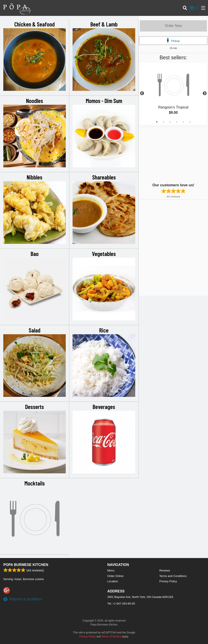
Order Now (173, 26)
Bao (35, 254)
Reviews (165, 570)
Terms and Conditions (173, 576)
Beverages (104, 407)
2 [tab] (163, 122)
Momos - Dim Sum (104, 101)
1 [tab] (157, 122)
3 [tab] (170, 122)
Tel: (121, 604)
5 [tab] (183, 122)
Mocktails (35, 483)
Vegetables (104, 254)
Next (205, 93)
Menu (111, 570)
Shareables (104, 177)
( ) (194, 8)
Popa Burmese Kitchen (26, 565)
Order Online (115, 576)
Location (113, 581)
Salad (35, 330)
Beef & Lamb (104, 24)
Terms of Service (111, 637)
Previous (142, 93)
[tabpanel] (173, 93)
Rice (104, 330)
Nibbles (35, 177)
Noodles (35, 101)
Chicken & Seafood (35, 24)
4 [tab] (177, 122)
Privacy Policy (168, 581)
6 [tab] (190, 122)
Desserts (35, 407)
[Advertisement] (167, 154)
